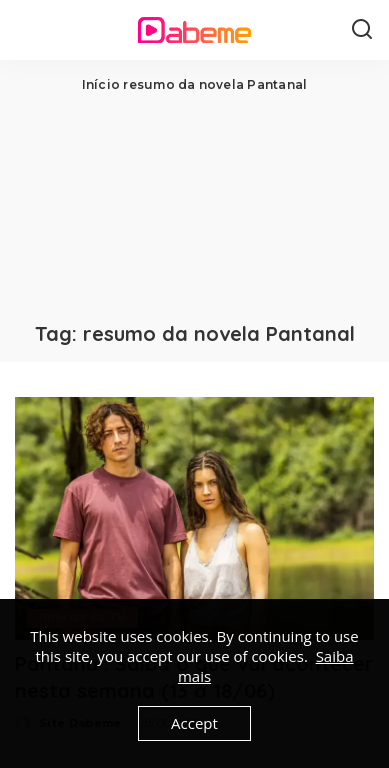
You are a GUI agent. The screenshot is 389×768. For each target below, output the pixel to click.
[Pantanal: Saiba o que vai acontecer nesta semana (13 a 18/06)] (194, 518)
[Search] (362, 30)
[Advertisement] (194, 205)
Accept (194, 723)
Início (101, 84)
